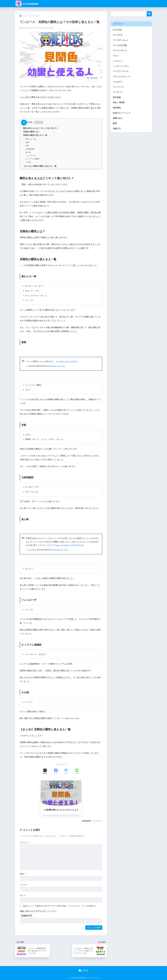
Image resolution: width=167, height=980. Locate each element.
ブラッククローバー (122, 77)
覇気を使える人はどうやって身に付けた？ (41, 128)
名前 (23, 874)
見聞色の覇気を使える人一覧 (35, 135)
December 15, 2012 (57, 366)
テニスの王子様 (120, 45)
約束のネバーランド (122, 113)
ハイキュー (118, 61)
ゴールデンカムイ (121, 40)
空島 (27, 146)
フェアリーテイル (121, 71)
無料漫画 (117, 108)
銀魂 (115, 123)
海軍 (27, 142)
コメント (25, 842)
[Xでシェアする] (45, 772)
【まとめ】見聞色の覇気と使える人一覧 (40, 166)
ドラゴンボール (120, 51)
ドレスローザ (31, 155)
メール (24, 885)
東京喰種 (117, 97)
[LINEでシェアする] (77, 771)
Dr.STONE (117, 30)
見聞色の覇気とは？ (31, 132)
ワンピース (98, 821)
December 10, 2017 (60, 550)
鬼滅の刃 (117, 129)
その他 (28, 162)
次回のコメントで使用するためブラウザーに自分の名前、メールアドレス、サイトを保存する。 (60, 906)
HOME (83, 970)
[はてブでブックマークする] (66, 772)
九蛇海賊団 (30, 149)
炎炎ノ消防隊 (119, 102)
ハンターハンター (121, 66)
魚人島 (28, 152)
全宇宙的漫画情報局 (32, 4)
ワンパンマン (119, 87)
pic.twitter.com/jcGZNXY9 (67, 361)
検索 (149, 14)
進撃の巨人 (118, 118)
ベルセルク (118, 82)
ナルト (116, 56)
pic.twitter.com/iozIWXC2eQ (72, 545)
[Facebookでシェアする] (56, 772)
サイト (23, 895)
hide (39, 122)
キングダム (118, 35)
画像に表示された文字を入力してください (38, 911)
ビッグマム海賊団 (32, 159)
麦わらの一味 (31, 139)
